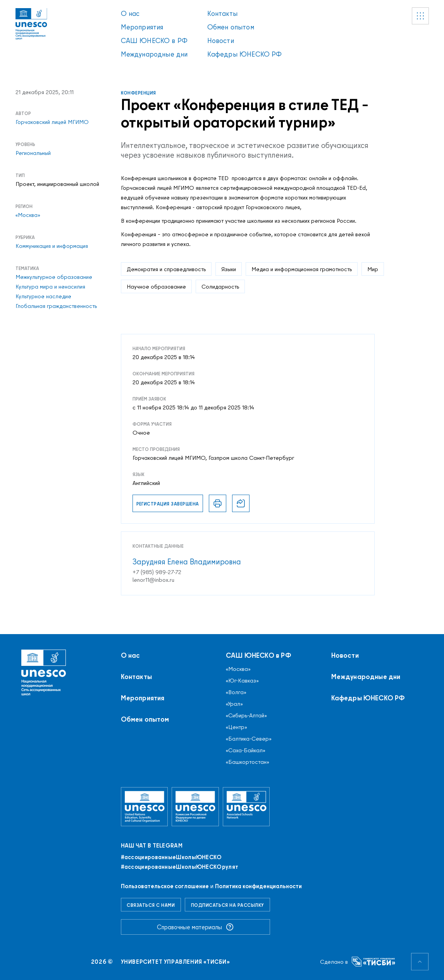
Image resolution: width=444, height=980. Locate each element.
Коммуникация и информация (52, 246)
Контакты (222, 13)
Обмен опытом (231, 27)
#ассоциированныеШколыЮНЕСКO (171, 857)
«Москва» (28, 215)
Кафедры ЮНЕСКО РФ (245, 54)
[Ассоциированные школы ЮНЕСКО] (246, 807)
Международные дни (154, 54)
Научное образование (156, 286)
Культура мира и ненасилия (50, 287)
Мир (373, 269)
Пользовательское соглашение (165, 886)
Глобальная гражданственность (56, 306)
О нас (130, 13)
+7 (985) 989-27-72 (157, 572)
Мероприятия (142, 27)
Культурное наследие (43, 296)
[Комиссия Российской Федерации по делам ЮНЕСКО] (195, 807)
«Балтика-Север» (249, 739)
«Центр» (237, 727)
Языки (229, 269)
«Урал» (234, 704)
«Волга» (236, 692)
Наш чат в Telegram (152, 846)
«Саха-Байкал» (246, 750)
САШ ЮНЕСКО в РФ (154, 40)
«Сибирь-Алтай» (246, 715)
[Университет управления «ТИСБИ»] (374, 962)
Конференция (139, 93)
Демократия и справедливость (166, 269)
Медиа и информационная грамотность (302, 269)
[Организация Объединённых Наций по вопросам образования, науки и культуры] (145, 807)
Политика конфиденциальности (258, 886)
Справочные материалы (195, 927)
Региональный (33, 153)
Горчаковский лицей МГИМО (52, 122)
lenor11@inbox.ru (153, 580)
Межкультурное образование (54, 277)
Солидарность (220, 286)
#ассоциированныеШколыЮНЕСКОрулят (180, 867)
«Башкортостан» (248, 762)
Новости (221, 40)
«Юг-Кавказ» (242, 681)
